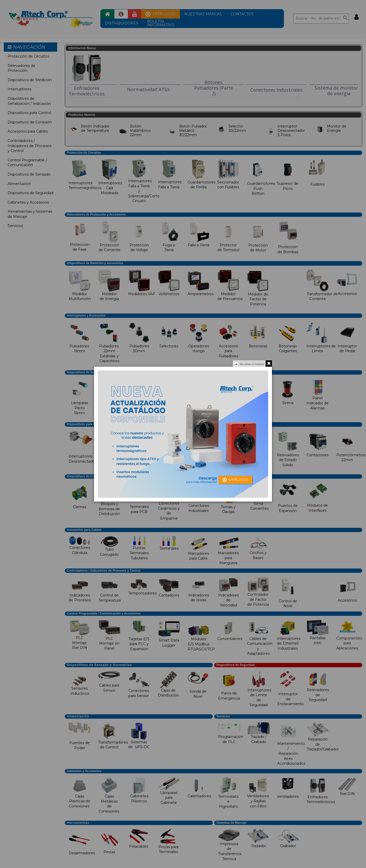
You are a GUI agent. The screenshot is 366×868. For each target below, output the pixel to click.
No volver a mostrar (252, 364)
